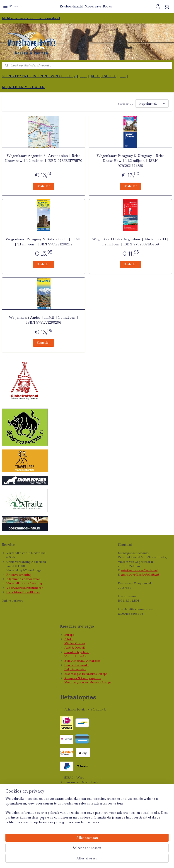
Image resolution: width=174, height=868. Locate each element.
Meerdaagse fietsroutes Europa (86, 674)
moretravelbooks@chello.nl (140, 575)
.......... (83, 76)
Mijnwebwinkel (152, 860)
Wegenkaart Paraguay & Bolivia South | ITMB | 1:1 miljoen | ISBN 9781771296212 (43, 242)
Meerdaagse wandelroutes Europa (88, 682)
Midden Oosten (75, 643)
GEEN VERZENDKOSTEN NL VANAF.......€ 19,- (39, 76)
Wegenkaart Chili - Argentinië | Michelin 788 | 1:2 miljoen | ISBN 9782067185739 (130, 242)
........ (123, 76)
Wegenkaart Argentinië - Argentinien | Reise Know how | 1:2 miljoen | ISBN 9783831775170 (44, 158)
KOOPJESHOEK (103, 76)
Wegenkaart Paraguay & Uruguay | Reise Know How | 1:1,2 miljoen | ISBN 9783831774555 (130, 161)
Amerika (81, 656)
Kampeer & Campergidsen (83, 678)
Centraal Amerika (77, 665)
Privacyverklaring (19, 575)
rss (92, 860)
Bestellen (43, 186)
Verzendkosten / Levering (24, 583)
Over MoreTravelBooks (23, 592)
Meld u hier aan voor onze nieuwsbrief (31, 18)
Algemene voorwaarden (23, 579)
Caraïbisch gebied (76, 652)
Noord (69, 656)
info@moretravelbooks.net (139, 570)
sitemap (82, 860)
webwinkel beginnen (110, 860)
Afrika (69, 639)
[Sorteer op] (152, 104)
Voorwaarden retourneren (25, 588)
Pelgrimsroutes (75, 669)
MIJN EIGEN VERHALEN (23, 87)
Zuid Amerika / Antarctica (82, 661)
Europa (69, 635)
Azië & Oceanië (75, 648)
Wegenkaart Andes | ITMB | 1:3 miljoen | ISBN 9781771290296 (44, 320)
